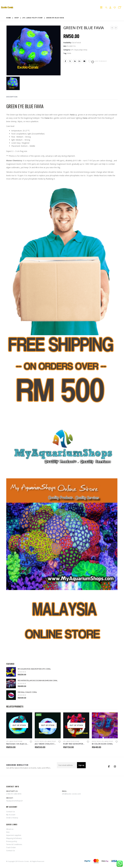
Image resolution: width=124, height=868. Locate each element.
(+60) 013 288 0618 (14, 794)
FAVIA (69, 53)
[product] (11, 672)
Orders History (12, 818)
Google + (80, 61)
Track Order (11, 847)
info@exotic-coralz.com (71, 794)
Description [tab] (12, 97)
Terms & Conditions (14, 844)
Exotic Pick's (39, 741)
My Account (11, 815)
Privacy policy (12, 841)
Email (84, 61)
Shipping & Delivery (14, 838)
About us (10, 829)
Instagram (115, 766)
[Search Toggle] (106, 7)
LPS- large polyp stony (79, 50)
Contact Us (11, 812)
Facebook (65, 61)
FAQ (8, 832)
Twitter (70, 61)
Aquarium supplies (14, 835)
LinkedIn (75, 61)
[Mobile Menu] (102, 7)
